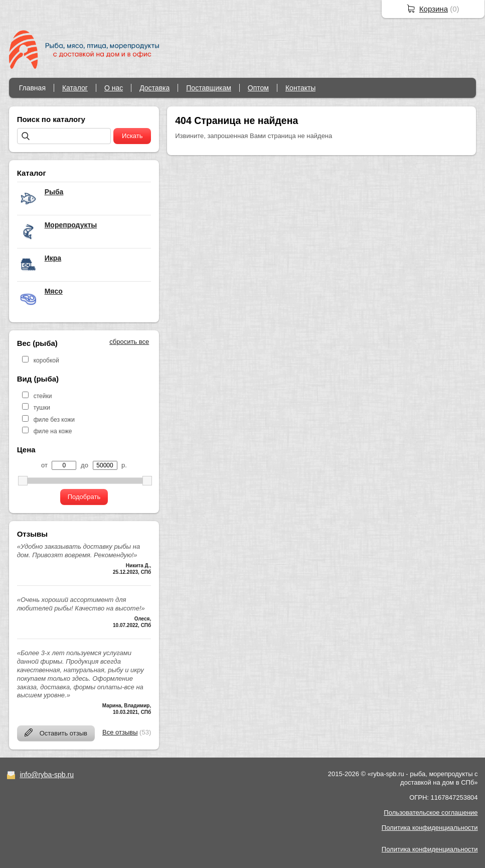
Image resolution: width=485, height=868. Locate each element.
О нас (114, 88)
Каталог (75, 88)
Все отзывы (120, 732)
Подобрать (84, 497)
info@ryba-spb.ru (47, 775)
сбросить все (129, 342)
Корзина (434, 9)
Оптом (258, 88)
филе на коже (53, 431)
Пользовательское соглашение (431, 813)
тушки (42, 408)
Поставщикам (209, 88)
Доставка (154, 88)
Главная (32, 88)
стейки (43, 396)
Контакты (300, 88)
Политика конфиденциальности (430, 828)
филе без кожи (54, 420)
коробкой (46, 360)
